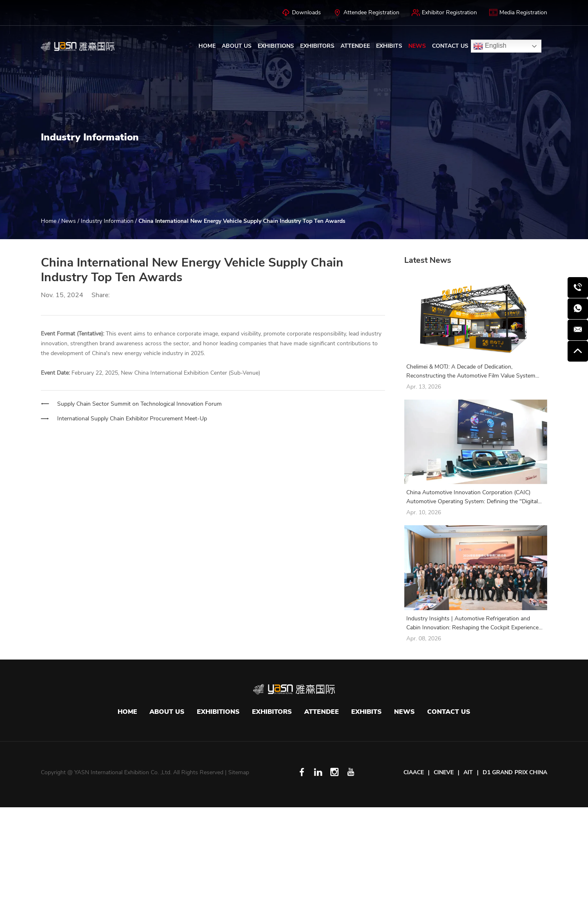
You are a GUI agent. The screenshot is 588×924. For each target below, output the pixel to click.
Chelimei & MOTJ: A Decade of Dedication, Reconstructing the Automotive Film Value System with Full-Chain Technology (471, 372)
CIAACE (414, 772)
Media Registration (518, 13)
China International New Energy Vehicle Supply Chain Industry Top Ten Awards (242, 221)
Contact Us (450, 46)
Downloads (301, 13)
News (417, 46)
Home (207, 46)
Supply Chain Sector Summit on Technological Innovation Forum (139, 404)
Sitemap (239, 772)
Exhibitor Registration (444, 13)
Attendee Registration (366, 13)
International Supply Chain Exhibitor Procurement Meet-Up (132, 419)
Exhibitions (276, 46)
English (490, 46)
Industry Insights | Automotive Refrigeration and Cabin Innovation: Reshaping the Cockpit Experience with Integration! (472, 623)
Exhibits (389, 46)
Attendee (355, 46)
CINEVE (444, 772)
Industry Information (108, 221)
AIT (468, 772)
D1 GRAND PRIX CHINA (515, 772)
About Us (237, 46)
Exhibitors (317, 46)
